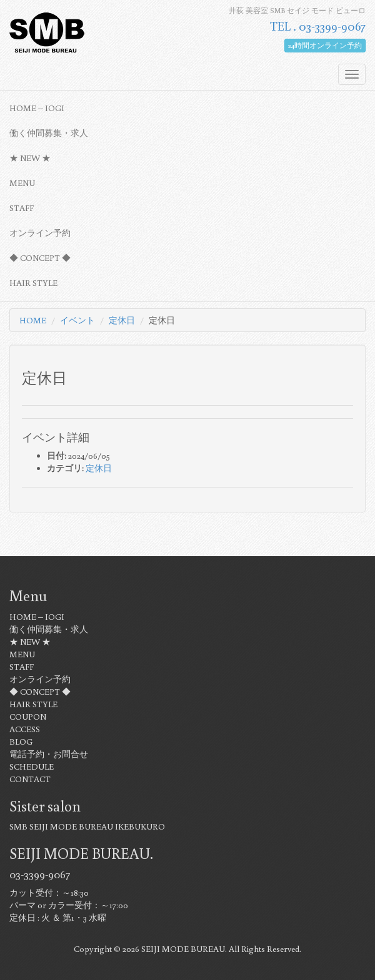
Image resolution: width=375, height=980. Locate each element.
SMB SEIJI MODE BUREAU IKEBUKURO (87, 826)
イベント (77, 320)
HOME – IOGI (37, 108)
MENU (22, 183)
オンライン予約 (40, 233)
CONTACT (30, 779)
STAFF (22, 208)
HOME (33, 320)
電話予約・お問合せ (49, 754)
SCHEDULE (32, 767)
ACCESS (25, 729)
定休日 (122, 320)
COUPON (28, 717)
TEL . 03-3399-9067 (318, 26)
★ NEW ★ (30, 158)
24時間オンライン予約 (325, 45)
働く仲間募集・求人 (49, 133)
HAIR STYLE (33, 283)
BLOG (21, 742)
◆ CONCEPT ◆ (40, 258)
